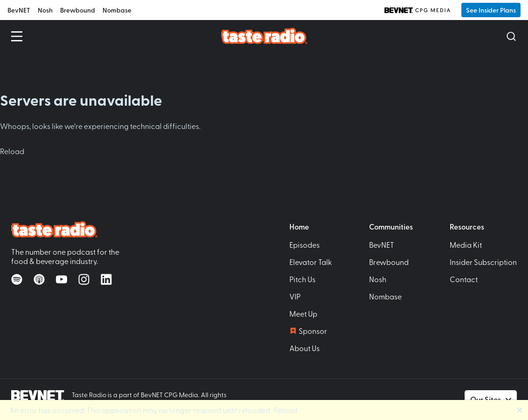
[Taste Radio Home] (264, 36)
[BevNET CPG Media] (417, 10)
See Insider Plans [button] (491, 10)
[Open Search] (511, 36)
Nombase (117, 10)
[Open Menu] (17, 36)
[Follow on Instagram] (84, 279)
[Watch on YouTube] (62, 279)
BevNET (19, 10)
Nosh (45, 10)
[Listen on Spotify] (17, 279)
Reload (12, 151)
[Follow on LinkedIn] (106, 279)
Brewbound (78, 10)
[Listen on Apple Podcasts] (39, 279)
